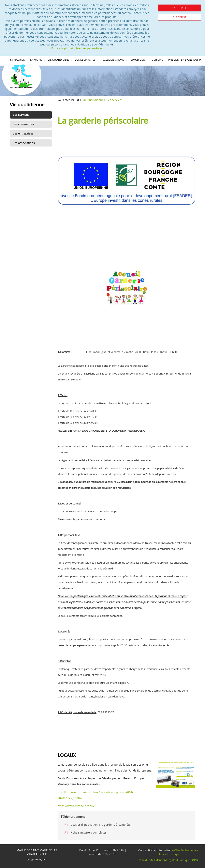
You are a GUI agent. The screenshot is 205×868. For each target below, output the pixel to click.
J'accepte (179, 8)
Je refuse (179, 17)
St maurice (19, 60)
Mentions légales (166, 860)
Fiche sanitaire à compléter (88, 832)
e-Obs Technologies (185, 850)
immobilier (139, 60)
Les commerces (23, 124)
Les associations (24, 143)
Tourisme (158, 60)
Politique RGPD (188, 860)
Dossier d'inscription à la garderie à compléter (101, 825)
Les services (21, 115)
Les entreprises (23, 133)
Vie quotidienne (60, 60)
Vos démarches (87, 60)
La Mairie (38, 60)
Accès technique (169, 854)
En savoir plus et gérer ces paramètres (77, 48)
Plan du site (146, 860)
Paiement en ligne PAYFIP (185, 60)
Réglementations (114, 60)
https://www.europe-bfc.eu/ (76, 806)
